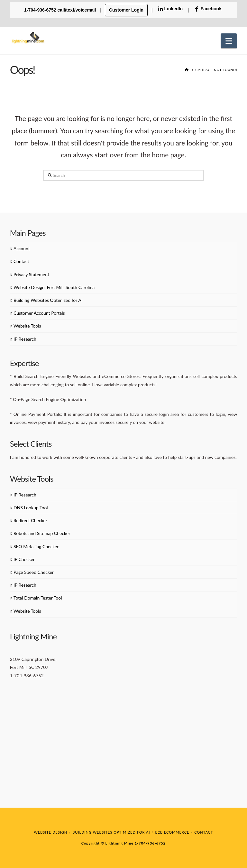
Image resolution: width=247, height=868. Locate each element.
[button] (229, 41)
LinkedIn (170, 9)
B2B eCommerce (172, 832)
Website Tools (26, 326)
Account (20, 248)
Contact (20, 261)
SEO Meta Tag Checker (34, 546)
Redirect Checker (29, 520)
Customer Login (126, 10)
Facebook (208, 9)
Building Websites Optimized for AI (46, 300)
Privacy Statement (30, 274)
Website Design (50, 832)
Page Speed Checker (32, 572)
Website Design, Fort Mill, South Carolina (52, 287)
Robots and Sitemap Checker (40, 533)
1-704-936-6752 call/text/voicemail (61, 10)
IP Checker (22, 559)
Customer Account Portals (37, 313)
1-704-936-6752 (150, 843)
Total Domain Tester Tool (36, 598)
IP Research (23, 339)
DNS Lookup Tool (29, 508)
